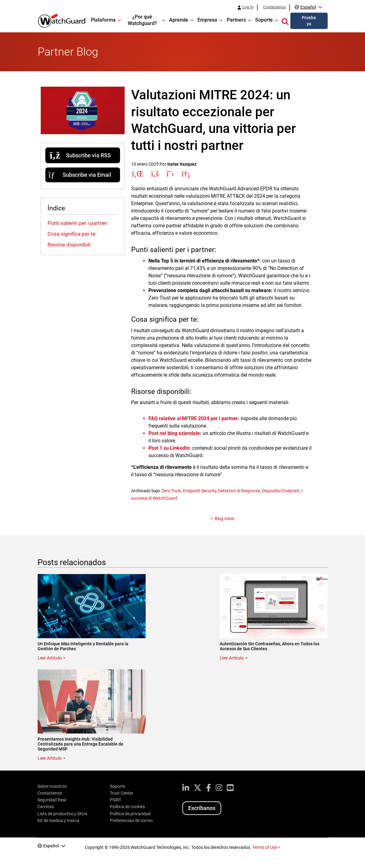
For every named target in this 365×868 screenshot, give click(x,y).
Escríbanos (202, 808)
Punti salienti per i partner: (78, 223)
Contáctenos (274, 7)
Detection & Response (239, 491)
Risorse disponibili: (70, 245)
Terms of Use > (266, 847)
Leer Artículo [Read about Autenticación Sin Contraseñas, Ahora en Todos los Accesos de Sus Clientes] (232, 658)
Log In (248, 7)
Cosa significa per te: (72, 234)
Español (308, 7)
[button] (285, 21)
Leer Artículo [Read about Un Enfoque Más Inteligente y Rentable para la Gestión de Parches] (50, 658)
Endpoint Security (200, 491)
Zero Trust (171, 491)
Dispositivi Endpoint (281, 491)
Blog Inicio (225, 519)
